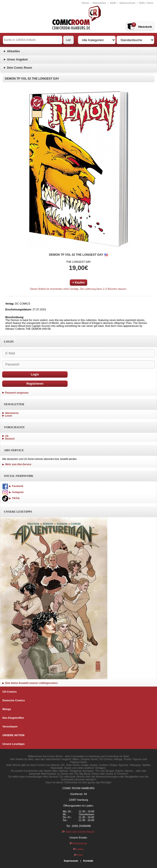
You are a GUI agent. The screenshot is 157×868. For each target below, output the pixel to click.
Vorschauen (10, 726)
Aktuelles (13, 51)
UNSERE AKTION (13, 735)
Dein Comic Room (20, 68)
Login (35, 374)
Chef (78, 855)
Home (85, 3)
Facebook (13, 486)
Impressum (71, 861)
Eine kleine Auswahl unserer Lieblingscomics (30, 683)
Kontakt (88, 861)
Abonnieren (12, 413)
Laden (78, 849)
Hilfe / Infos (146, 3)
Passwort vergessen (17, 393)
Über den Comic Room (78, 832)
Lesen (9, 416)
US (7, 436)
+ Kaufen (78, 283)
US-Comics (10, 692)
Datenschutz (127, 3)
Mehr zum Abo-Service (17, 464)
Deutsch (10, 439)
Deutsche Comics (14, 700)
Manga (7, 709)
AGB (113, 3)
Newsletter (100, 3)
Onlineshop (79, 843)
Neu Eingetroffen (13, 718)
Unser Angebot (17, 60)
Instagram (13, 492)
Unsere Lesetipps (14, 744)
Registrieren (35, 384)
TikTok (11, 498)
